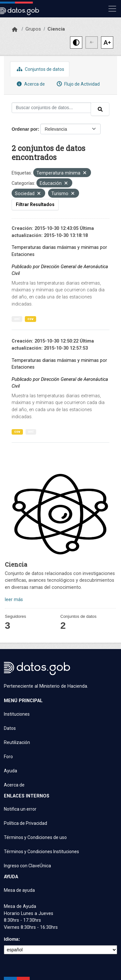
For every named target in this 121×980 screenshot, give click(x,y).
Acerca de (30, 84)
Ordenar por (25, 129)
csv (30, 319)
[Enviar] (100, 109)
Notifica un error (20, 809)
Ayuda (10, 771)
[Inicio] (15, 30)
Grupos (33, 29)
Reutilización (17, 742)
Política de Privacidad (25, 823)
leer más (14, 600)
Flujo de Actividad (77, 84)
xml (17, 319)
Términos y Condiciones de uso (35, 837)
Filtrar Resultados (35, 204)
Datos (10, 728)
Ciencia (56, 29)
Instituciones (17, 714)
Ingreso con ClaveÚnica (27, 866)
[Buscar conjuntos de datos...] (51, 108)
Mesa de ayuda (19, 890)
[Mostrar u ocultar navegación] (112, 9)
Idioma (11, 939)
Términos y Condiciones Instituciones (41, 852)
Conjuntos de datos (40, 69)
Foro (8, 757)
